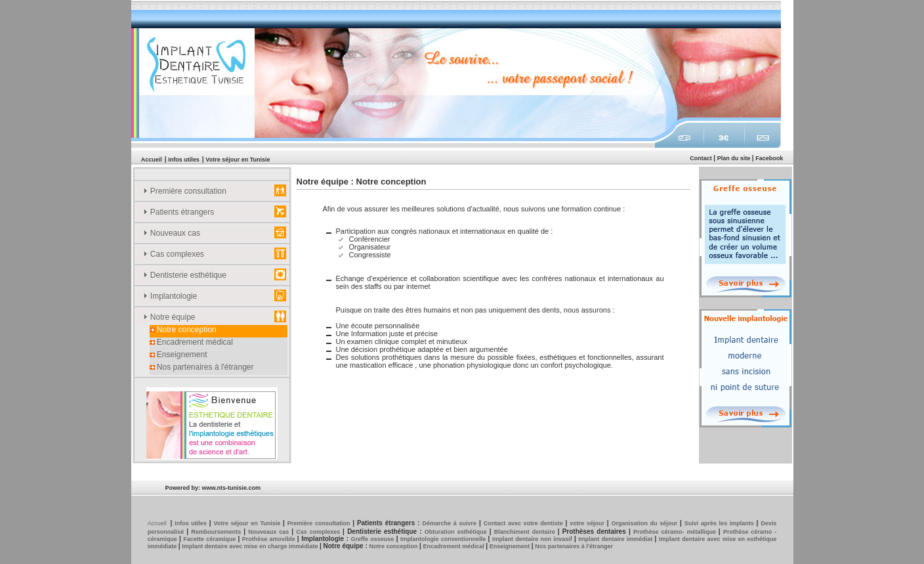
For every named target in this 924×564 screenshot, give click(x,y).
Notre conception (183, 330)
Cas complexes (174, 254)
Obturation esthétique (457, 532)
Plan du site (735, 158)
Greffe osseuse (374, 539)
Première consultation (185, 191)
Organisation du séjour (645, 523)
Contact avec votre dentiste (525, 523)
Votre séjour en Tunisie (238, 160)
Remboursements (217, 532)
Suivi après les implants (721, 523)
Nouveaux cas (172, 233)
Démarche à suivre (450, 523)
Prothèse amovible (270, 539)
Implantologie (170, 296)
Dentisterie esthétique (185, 275)
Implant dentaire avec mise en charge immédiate (251, 546)
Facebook (769, 158)
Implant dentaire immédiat (616, 539)
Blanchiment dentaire (526, 532)
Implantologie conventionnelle (444, 539)
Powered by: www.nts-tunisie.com (213, 488)
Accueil (152, 160)
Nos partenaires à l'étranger (202, 367)
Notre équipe (169, 317)
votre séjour (588, 523)
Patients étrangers (179, 212)
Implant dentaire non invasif (533, 539)
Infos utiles (184, 160)
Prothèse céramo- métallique (676, 532)
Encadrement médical (191, 342)
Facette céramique (210, 539)
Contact (702, 158)
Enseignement (178, 355)
